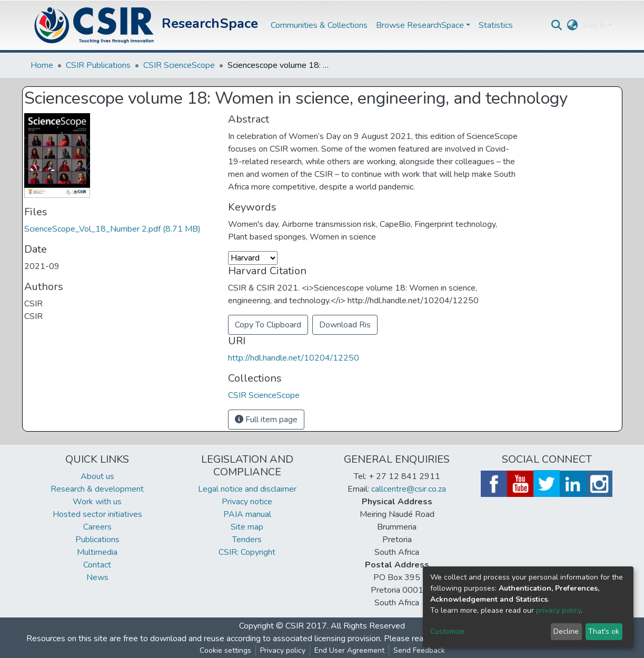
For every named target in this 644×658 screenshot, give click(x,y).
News (97, 577)
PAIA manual (247, 514)
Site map (247, 527)
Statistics (496, 25)
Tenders (247, 540)
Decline (566, 631)
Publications (97, 540)
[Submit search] (556, 25)
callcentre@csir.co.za (409, 489)
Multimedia (97, 552)
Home (42, 65)
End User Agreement (349, 650)
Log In (594, 25)
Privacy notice (247, 502)
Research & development (97, 489)
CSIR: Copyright (247, 552)
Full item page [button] (266, 420)
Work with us (97, 502)
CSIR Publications (98, 65)
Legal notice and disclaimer (247, 489)
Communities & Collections (319, 25)
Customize (447, 631)
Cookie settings (225, 650)
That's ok (604, 631)
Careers (97, 527)
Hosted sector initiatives (97, 514)
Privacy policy (283, 650)
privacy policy (558, 610)
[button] (572, 25)
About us (97, 476)
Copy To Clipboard (268, 325)
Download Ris (345, 325)
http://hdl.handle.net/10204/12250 (294, 358)
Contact (97, 565)
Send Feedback (419, 650)
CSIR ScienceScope (179, 65)
